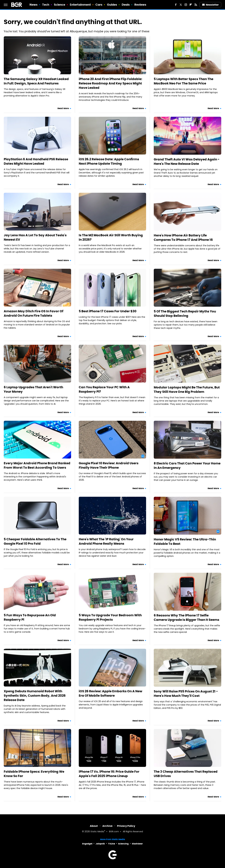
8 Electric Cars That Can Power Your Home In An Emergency (187, 466)
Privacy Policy (126, 826)
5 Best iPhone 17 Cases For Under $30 (108, 311)
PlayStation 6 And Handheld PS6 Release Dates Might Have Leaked (36, 161)
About (94, 826)
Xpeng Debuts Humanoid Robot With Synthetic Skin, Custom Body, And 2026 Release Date (35, 696)
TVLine (112, 844)
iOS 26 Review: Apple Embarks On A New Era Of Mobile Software (110, 693)
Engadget (87, 844)
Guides (112, 5)
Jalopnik (100, 844)
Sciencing (123, 844)
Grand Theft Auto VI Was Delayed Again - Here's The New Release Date (187, 162)
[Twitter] (181, 5)
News (34, 5)
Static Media (97, 832)
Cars (99, 5)
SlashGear (137, 844)
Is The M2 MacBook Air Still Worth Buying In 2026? (111, 237)
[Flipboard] (191, 5)
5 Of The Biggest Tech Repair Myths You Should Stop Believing (185, 314)
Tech (46, 5)
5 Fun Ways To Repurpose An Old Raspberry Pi (30, 617)
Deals (126, 5)
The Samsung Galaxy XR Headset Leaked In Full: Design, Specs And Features (36, 81)
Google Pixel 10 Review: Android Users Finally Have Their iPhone (109, 465)
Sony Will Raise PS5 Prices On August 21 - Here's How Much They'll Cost (186, 694)
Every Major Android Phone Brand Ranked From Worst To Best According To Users (37, 465)
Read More (63, 108)
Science (60, 5)
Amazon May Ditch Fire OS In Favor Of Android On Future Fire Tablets (34, 313)
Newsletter (210, 5)
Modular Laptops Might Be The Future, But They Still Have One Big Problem (187, 390)
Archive (107, 826)
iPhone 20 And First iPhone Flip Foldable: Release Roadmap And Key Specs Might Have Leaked (110, 83)
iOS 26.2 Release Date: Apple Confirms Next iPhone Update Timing (109, 161)
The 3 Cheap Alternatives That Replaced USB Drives (186, 774)
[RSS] (196, 5)
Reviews (140, 5)
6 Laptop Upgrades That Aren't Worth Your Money (33, 389)
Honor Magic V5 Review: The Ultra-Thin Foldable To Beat (185, 542)
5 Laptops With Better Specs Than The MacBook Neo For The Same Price (184, 81)
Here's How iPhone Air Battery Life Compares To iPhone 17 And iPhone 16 (183, 238)
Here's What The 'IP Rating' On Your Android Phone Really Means (106, 541)
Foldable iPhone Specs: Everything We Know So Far (34, 774)
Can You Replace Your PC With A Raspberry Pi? (104, 389)
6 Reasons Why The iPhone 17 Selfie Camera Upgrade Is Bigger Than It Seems (186, 618)
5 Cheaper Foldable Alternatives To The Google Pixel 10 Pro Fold (35, 541)
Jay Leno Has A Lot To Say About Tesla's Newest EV (35, 237)
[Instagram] (186, 5)
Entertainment (80, 5)
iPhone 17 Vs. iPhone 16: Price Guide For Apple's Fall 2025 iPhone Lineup (109, 774)
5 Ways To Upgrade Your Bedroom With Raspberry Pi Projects (110, 617)
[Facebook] (176, 5)
